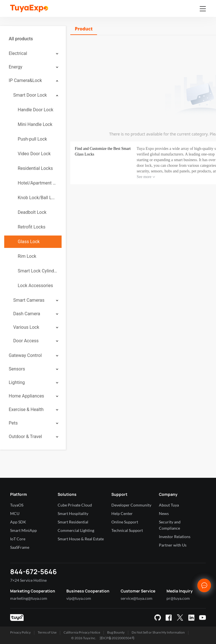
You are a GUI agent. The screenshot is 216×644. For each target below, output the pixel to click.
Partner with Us (173, 545)
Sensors (17, 369)
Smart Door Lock (30, 95)
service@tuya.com (137, 598)
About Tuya (169, 505)
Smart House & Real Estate (81, 539)
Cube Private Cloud (75, 505)
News (164, 513)
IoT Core (18, 539)
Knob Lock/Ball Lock (37, 198)
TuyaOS (17, 505)
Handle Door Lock (36, 110)
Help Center (122, 513)
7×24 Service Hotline (28, 580)
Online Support (125, 522)
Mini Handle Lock (35, 124)
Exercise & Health (26, 409)
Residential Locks (35, 168)
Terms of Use (47, 632)
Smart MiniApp (23, 530)
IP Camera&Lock (25, 80)
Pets (13, 423)
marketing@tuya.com (29, 598)
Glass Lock (29, 242)
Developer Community (131, 505)
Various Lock (26, 327)
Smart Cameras (29, 300)
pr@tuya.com (178, 598)
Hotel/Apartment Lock (37, 183)
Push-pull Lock (32, 139)
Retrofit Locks (32, 227)
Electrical (18, 53)
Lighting (17, 382)
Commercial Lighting (76, 530)
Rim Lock (27, 256)
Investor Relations (175, 537)
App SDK (18, 522)
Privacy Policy (20, 632)
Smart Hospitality (73, 513)
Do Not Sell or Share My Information (158, 632)
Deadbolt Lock (32, 212)
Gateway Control (25, 355)
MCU (15, 513)
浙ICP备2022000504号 (117, 638)
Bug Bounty (116, 632)
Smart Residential (73, 522)
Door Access (26, 341)
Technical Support (127, 530)
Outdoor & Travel (25, 437)
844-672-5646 (33, 571)
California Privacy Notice (82, 632)
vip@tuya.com (79, 598)
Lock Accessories (35, 286)
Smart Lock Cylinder (37, 271)
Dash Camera (27, 314)
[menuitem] (33, 39)
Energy (15, 67)
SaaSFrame (20, 547)
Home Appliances (26, 396)
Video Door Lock (34, 154)
